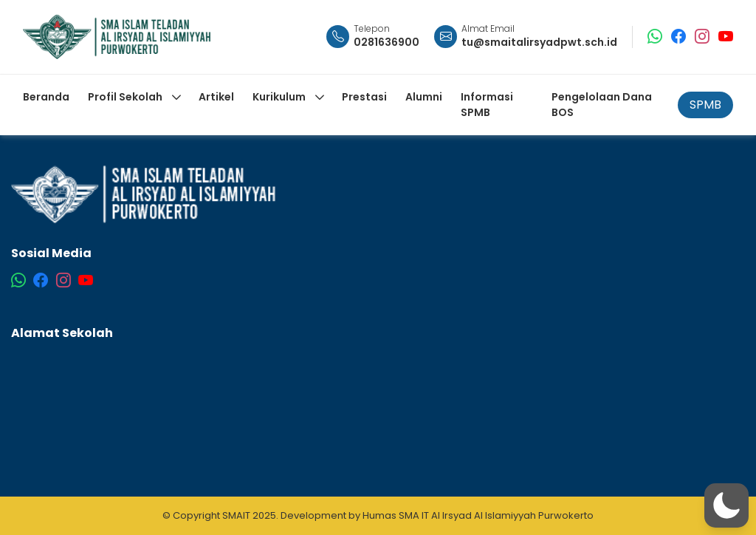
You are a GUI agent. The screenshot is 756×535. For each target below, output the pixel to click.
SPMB (705, 105)
